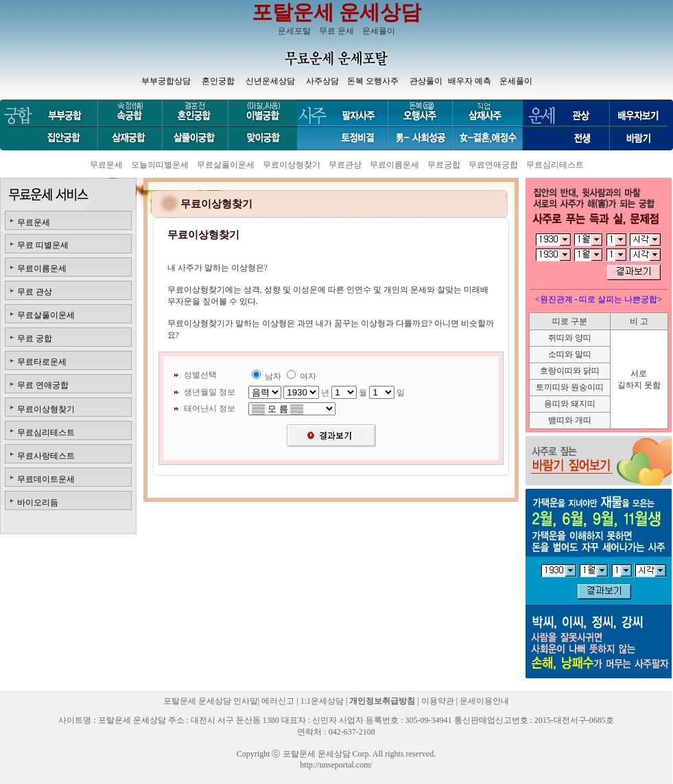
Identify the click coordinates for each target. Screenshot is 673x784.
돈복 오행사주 (373, 81)
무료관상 (345, 165)
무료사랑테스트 (46, 456)
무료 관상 (35, 292)
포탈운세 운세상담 (337, 12)
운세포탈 (294, 31)
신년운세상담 (270, 81)
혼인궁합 (218, 81)
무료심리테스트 (555, 165)
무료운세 (106, 165)
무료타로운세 (42, 362)
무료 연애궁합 (43, 385)
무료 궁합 (35, 338)
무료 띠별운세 (43, 245)
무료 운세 (336, 31)
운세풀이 (379, 31)
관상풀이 (426, 81)
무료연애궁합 (493, 165)
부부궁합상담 (166, 81)
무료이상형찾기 (292, 165)
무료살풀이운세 (226, 165)
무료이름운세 (394, 165)
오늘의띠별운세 (160, 165)
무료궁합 (444, 165)
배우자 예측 (470, 81)
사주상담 (322, 81)
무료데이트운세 (46, 479)
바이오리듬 (38, 503)
